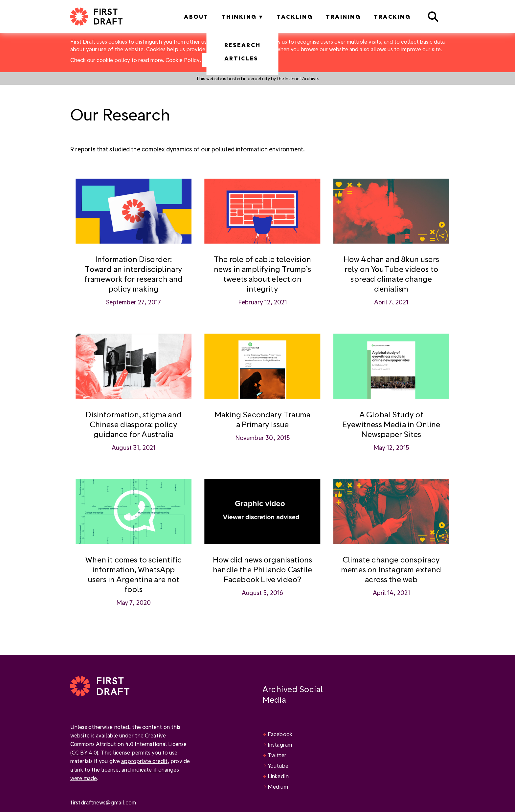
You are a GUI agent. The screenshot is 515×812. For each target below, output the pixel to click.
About (196, 17)
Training (343, 17)
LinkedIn (278, 776)
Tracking (392, 17)
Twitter (277, 755)
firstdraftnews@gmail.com (103, 802)
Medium (278, 787)
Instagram (280, 745)
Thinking (239, 17)
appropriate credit (144, 761)
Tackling (295, 17)
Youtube (278, 766)
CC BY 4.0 (84, 752)
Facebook (280, 734)
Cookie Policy (183, 60)
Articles (241, 58)
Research (243, 45)
